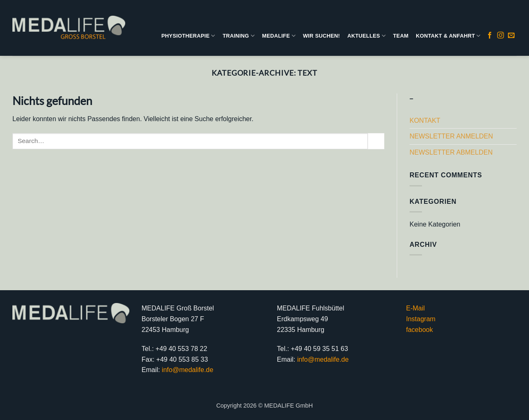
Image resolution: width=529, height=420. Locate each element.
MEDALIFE (279, 36)
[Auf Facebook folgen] (490, 36)
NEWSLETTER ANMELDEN (451, 136)
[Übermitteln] (376, 141)
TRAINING (239, 36)
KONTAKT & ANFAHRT (448, 36)
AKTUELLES (366, 36)
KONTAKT (425, 121)
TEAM (401, 36)
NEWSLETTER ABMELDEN (451, 152)
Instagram (421, 319)
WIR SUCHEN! (322, 36)
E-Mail (416, 308)
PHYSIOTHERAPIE (188, 36)
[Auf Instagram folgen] (500, 36)
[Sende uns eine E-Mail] (511, 36)
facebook (420, 330)
